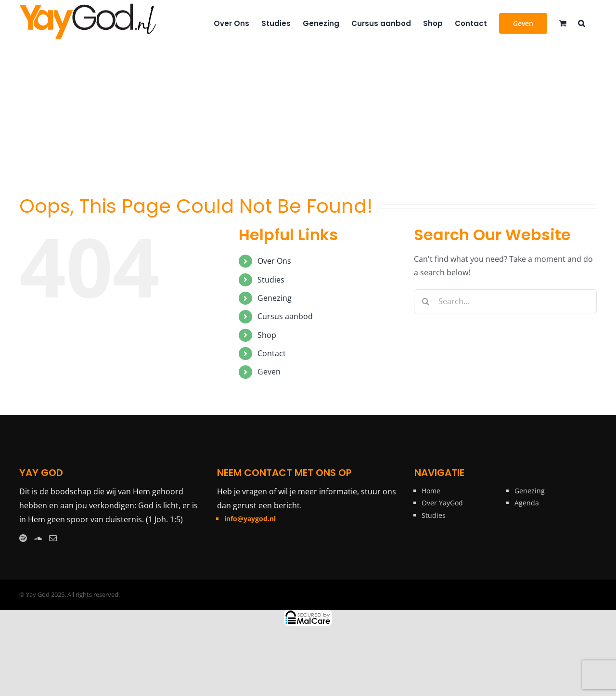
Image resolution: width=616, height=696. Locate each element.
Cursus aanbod (285, 316)
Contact (272, 353)
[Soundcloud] (38, 538)
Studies (271, 280)
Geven (269, 372)
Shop (267, 335)
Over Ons (274, 261)
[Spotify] (23, 538)
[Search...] (505, 301)
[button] (581, 23)
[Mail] (53, 538)
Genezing (275, 298)
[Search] (426, 301)
